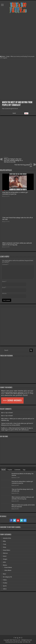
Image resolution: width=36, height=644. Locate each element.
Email (4, 287)
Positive (5, 583)
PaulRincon (4, 428)
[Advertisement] (18, 33)
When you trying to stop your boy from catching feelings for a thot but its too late (14, 160)
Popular (10, 470)
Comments (17, 470)
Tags (24, 470)
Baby (4, 541)
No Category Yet (7, 577)
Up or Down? (9, 413)
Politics (5, 580)
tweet (14, 113)
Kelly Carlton (5, 419)
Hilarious (5, 553)
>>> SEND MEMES (12, 400)
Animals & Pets (7, 538)
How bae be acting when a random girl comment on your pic (15, 193)
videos (5, 589)
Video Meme (8, 570)
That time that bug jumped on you (22, 165)
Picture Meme (8, 567)
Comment (5, 264)
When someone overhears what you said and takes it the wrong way (17, 244)
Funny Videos (7, 550)
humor (5, 556)
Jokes (4, 562)
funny (4, 547)
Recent (4, 470)
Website (4, 293)
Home (3, 56)
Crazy (8, 56)
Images (5, 559)
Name (4, 281)
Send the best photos (15, 393)
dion (2, 413)
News (4, 574)
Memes (5, 565)
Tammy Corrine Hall (6, 423)
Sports (5, 586)
